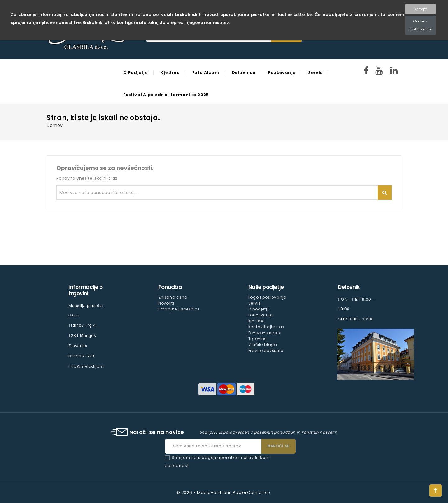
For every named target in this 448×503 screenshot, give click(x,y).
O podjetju (136, 73)
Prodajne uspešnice (179, 309)
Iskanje (385, 193)
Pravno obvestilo (266, 350)
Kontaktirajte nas (266, 327)
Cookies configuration (420, 25)
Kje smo (170, 73)
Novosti (166, 303)
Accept (420, 9)
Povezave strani (265, 333)
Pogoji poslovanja (268, 297)
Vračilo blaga (263, 345)
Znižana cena (173, 297)
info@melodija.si (86, 366)
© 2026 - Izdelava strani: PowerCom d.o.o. (224, 493)
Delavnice (244, 73)
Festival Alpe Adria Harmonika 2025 (166, 95)
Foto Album (206, 73)
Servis (315, 73)
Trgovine (257, 339)
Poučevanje (282, 73)
